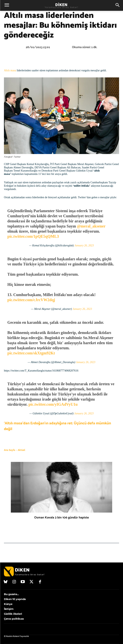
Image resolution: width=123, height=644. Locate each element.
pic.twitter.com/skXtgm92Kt (31, 353)
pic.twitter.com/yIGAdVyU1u (53, 404)
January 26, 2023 (84, 245)
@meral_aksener (91, 226)
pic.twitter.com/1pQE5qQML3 (33, 236)
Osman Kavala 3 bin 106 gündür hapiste (61, 518)
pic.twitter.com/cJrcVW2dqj (31, 300)
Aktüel (21, 450)
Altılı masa (10, 70)
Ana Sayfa (10, 450)
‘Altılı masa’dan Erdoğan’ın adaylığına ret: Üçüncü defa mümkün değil (57, 426)
